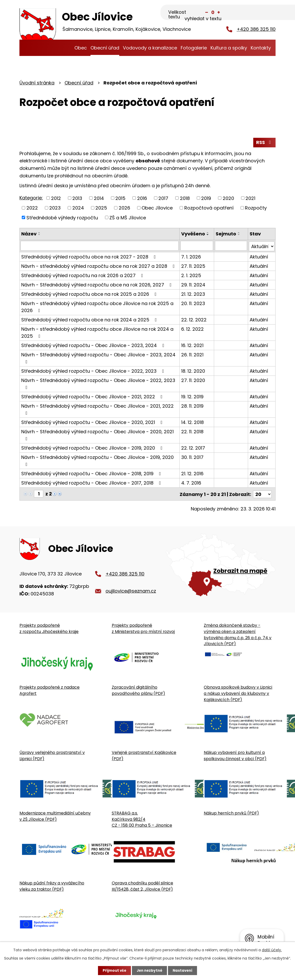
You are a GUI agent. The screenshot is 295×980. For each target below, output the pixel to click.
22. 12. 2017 (193, 448)
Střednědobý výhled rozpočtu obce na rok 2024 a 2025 (90, 320)
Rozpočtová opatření (209, 209)
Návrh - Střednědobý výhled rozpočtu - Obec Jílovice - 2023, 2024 (98, 358)
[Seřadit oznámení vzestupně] (39, 234)
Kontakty (261, 48)
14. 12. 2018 (193, 423)
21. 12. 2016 (193, 474)
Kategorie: (31, 199)
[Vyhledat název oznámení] (100, 247)
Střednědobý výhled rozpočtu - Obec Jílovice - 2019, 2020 (93, 448)
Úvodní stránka (67, 48)
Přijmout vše (113, 970)
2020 (228, 199)
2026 (124, 209)
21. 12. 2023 (193, 294)
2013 (77, 199)
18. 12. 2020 (193, 371)
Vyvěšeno (193, 235)
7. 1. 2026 (191, 257)
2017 (163, 199)
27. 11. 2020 (193, 381)
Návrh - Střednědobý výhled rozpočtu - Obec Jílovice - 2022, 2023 (98, 384)
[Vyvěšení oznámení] (197, 247)
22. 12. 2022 (194, 320)
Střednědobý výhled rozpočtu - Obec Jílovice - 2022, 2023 (94, 371)
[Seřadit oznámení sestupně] (39, 236)
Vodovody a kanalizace (150, 48)
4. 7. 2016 (191, 483)
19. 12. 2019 (193, 397)
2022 (32, 209)
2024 (78, 209)
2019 (206, 199)
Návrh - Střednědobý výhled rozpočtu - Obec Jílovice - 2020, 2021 (97, 435)
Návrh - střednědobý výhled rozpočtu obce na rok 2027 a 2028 (99, 266)
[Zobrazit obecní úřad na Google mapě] (221, 567)
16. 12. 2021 (193, 346)
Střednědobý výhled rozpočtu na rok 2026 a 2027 (83, 276)
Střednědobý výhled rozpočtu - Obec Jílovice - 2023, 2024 (94, 346)
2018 (185, 199)
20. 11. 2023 (193, 304)
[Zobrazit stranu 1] (39, 494)
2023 (55, 209)
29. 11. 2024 (194, 285)
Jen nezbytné (149, 970)
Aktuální (259, 257)
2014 (99, 199)
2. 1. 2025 (191, 276)
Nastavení (184, 970)
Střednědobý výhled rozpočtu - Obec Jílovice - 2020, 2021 (93, 423)
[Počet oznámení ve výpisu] (262, 494)
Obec (81, 48)
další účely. (272, 950)
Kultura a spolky (229, 48)
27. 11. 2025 (194, 266)
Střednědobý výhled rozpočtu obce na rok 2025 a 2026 (90, 294)
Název (29, 235)
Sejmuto (226, 235)
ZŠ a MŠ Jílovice (128, 218)
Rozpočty (256, 209)
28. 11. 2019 (193, 406)
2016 (142, 199)
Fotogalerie (194, 48)
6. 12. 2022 (193, 329)
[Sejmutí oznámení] (231, 247)
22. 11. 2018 (193, 432)
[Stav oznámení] (262, 247)
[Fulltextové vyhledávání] (250, 12)
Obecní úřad (105, 48)
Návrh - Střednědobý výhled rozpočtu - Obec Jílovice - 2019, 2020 (97, 461)
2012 (56, 199)
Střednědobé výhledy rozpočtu (62, 218)
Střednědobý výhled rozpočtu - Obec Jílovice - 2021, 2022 (93, 397)
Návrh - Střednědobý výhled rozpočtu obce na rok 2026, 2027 (97, 285)
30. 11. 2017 (193, 457)
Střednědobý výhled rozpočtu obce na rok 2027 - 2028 (90, 257)
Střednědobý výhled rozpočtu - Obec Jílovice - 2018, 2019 (92, 474)
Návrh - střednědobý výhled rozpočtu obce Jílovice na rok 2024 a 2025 (97, 333)
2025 (101, 209)
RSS (264, 143)
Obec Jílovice (157, 209)
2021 (250, 199)
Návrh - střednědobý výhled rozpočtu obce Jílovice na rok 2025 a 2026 (97, 307)
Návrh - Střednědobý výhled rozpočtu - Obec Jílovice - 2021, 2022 (97, 409)
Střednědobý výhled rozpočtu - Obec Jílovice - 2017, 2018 (92, 483)
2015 (120, 199)
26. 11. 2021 (193, 355)
